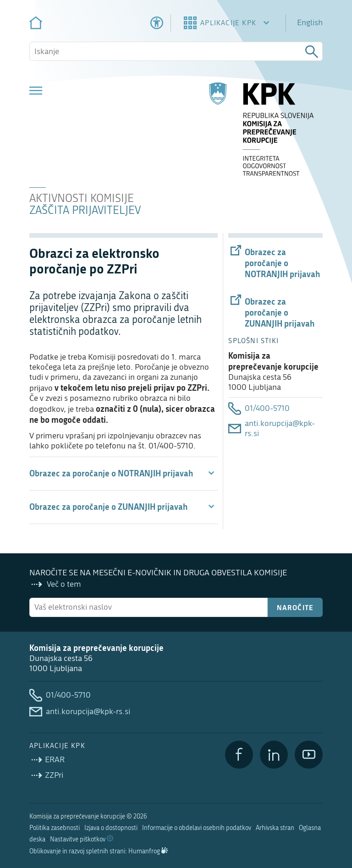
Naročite (295, 607)
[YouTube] (309, 755)
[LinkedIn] (274, 755)
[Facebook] (239, 755)
